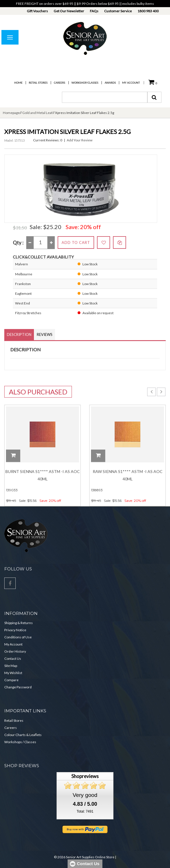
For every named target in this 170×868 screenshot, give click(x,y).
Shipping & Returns (19, 623)
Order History (15, 651)
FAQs (94, 11)
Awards (110, 83)
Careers (60, 83)
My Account (131, 83)
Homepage (11, 113)
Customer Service (118, 11)
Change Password (18, 687)
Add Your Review (80, 140)
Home (18, 83)
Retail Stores (38, 83)
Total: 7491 (85, 811)
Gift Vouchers (37, 11)
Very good (85, 795)
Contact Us (13, 658)
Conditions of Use (18, 637)
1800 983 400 (148, 11)
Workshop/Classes (85, 83)
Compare (11, 680)
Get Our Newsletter (69, 11)
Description (19, 334)
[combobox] (105, 97)
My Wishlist (13, 673)
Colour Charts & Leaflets (23, 735)
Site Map (11, 666)
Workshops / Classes (20, 742)
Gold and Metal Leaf (37, 113)
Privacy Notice (15, 630)
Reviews (45, 334)
